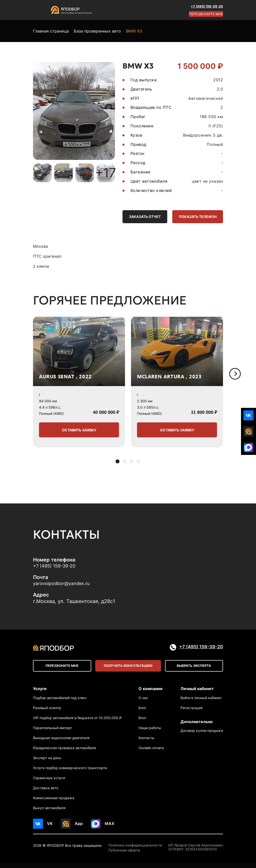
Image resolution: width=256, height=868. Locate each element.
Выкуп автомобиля (49, 813)
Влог (142, 723)
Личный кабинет (197, 692)
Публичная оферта (124, 855)
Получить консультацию (128, 669)
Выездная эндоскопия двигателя (61, 743)
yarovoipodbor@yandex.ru (64, 586)
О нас (143, 703)
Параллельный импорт (52, 733)
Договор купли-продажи (202, 738)
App (79, 828)
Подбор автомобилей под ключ (60, 703)
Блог (142, 713)
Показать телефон (194, 217)
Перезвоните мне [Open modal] (206, 14)
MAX (109, 828)
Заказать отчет (135, 217)
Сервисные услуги (49, 783)
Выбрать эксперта (194, 669)
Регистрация (191, 713)
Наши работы (150, 733)
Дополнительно (197, 727)
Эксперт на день (47, 763)
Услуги (40, 692)
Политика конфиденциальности (135, 850)
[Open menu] (38, 10)
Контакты (146, 743)
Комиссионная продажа (54, 803)
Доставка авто (46, 793)
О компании (150, 692)
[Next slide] (235, 376)
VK (50, 828)
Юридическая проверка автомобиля (64, 753)
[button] (117, 463)
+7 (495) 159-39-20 (206, 6)
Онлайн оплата (151, 753)
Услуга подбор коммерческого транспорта (70, 773)
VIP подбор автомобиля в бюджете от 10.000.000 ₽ (77, 723)
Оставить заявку (79, 432)
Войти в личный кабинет (201, 703)
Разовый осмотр (47, 713)
